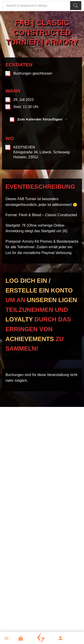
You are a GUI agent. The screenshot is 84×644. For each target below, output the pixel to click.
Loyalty (19, 319)
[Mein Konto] (63, 638)
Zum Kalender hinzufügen (36, 119)
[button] (9, 639)
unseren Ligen (52, 300)
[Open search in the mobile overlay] (42, 6)
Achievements (30, 339)
